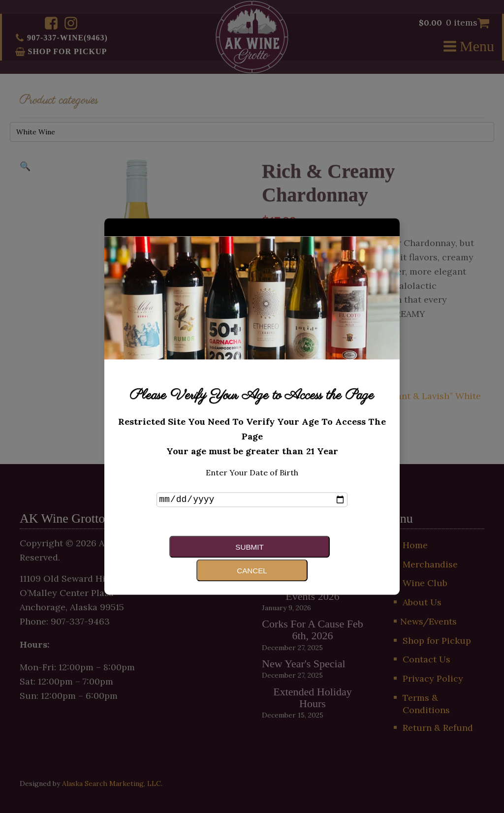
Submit (199, 558)
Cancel (298, 558)
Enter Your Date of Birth (252, 484)
